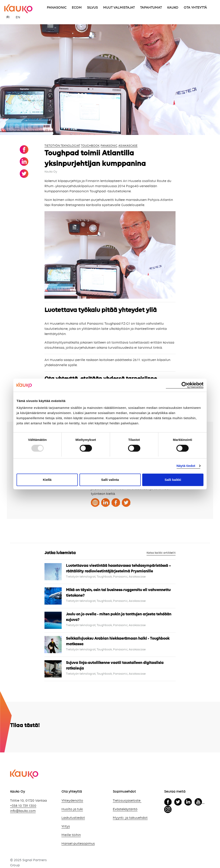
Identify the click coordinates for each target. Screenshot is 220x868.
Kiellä (47, 480)
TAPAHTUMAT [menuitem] (151, 8)
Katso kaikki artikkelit (161, 553)
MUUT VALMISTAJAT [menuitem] (119, 8)
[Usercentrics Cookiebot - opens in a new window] (185, 385)
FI (8, 17)
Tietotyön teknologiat (62, 146)
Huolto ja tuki (72, 809)
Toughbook (90, 146)
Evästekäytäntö (125, 809)
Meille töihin (71, 835)
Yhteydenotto (72, 801)
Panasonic (109, 146)
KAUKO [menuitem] (173, 8)
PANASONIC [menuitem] (57, 8)
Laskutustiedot (73, 818)
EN (18, 17)
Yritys (66, 827)
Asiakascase (128, 146)
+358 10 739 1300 (23, 806)
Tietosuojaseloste (127, 801)
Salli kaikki (173, 480)
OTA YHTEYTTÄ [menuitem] (195, 8)
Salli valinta (110, 480)
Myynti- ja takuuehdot (130, 818)
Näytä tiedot (186, 466)
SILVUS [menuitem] (92, 8)
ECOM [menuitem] (77, 8)
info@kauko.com (23, 811)
